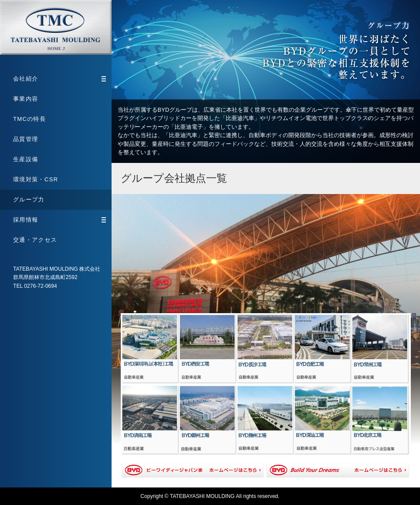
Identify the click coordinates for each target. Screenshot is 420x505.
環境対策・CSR (36, 179)
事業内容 (26, 99)
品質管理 (26, 139)
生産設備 (26, 159)
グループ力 (29, 200)
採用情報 (59, 220)
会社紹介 (59, 79)
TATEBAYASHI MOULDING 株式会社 (56, 27)
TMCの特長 (30, 119)
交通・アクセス (35, 240)
